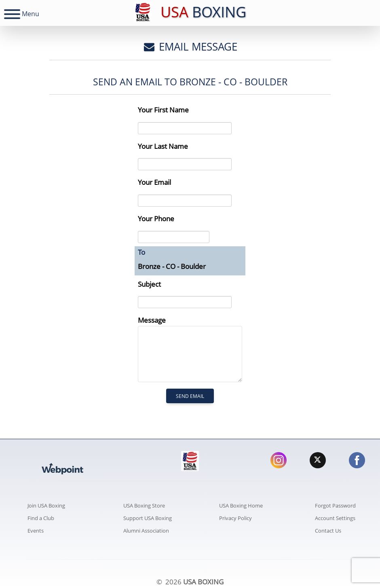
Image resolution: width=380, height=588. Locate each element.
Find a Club (41, 518)
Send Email (190, 396)
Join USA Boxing (46, 506)
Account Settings (335, 518)
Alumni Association (146, 531)
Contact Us (328, 531)
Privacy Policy (235, 518)
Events (36, 531)
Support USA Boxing (148, 518)
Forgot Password (335, 506)
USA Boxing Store (144, 506)
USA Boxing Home (241, 506)
